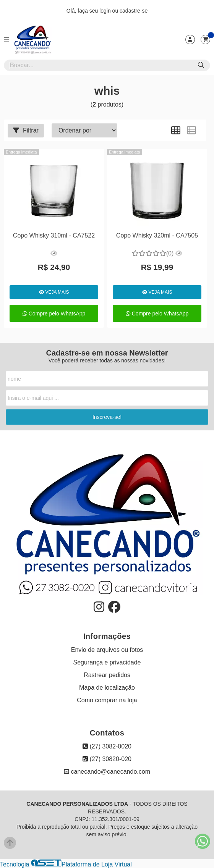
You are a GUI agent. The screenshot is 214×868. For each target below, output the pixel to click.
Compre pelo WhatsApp (54, 314)
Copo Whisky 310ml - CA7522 (54, 235)
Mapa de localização (107, 688)
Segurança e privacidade (107, 662)
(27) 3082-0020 (107, 746)
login (106, 11)
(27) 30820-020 (107, 759)
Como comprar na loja (107, 700)
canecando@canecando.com (107, 772)
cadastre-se (134, 11)
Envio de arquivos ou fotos (107, 650)
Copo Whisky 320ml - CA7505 (157, 235)
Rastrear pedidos (107, 675)
